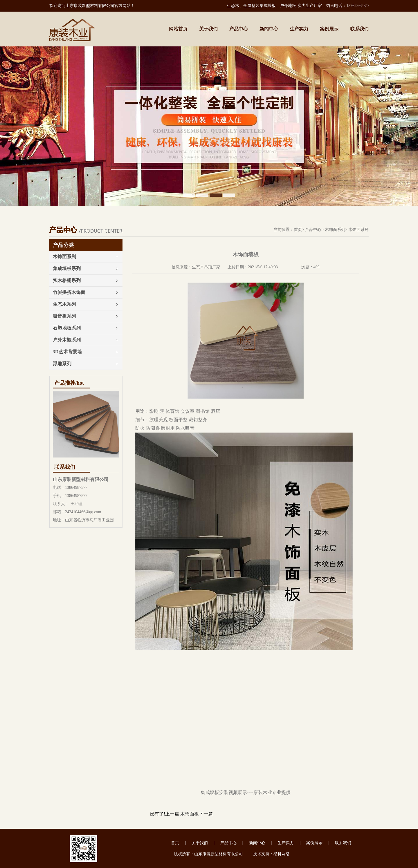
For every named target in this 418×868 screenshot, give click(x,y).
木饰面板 (190, 814)
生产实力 (299, 29)
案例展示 (329, 29)
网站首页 (178, 29)
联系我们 (359, 29)
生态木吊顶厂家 (206, 267)
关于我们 (208, 29)
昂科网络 (282, 854)
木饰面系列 (335, 230)
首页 (298, 230)
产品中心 (239, 29)
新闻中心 (269, 29)
